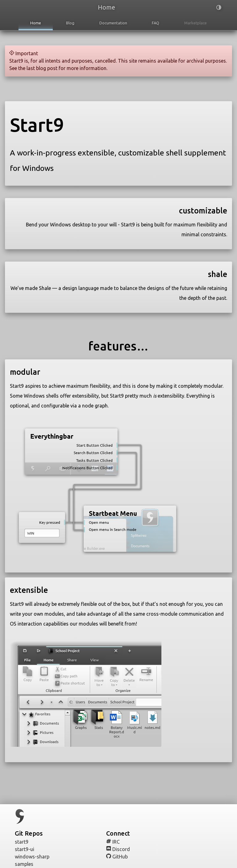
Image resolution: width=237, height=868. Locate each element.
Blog (70, 23)
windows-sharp (35, 857)
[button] (209, 8)
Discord (121, 849)
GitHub (120, 856)
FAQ (156, 23)
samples (27, 864)
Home (36, 23)
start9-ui (27, 849)
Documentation (113, 23)
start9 (25, 842)
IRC (116, 842)
